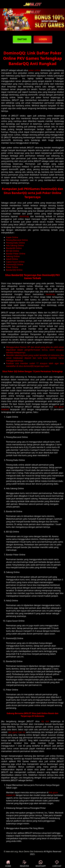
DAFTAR (22, 39)
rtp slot (45, 721)
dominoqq (24, 216)
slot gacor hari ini (17, 732)
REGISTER (24, 864)
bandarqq (50, 294)
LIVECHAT (57, 864)
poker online (34, 70)
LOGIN (43, 39)
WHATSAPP (41, 864)
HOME (8, 864)
